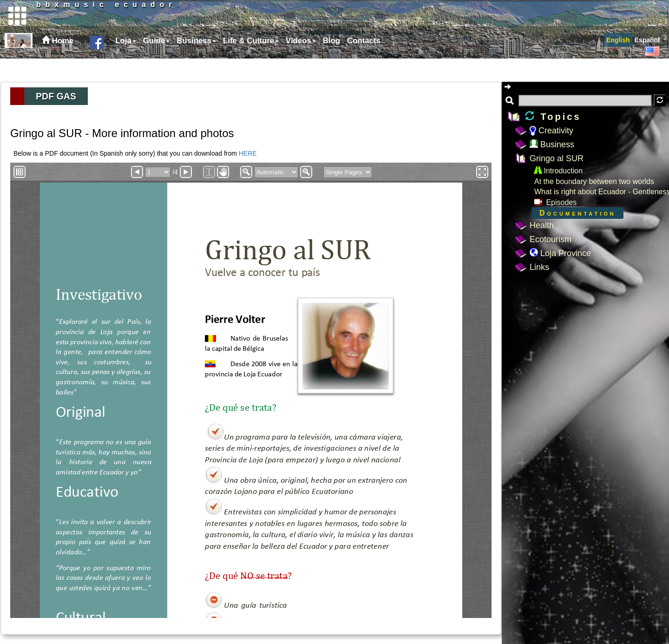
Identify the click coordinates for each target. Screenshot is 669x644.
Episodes (555, 202)
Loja (126, 64)
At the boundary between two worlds (594, 181)
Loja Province (560, 253)
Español (647, 63)
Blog (331, 64)
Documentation (578, 213)
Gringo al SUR (557, 158)
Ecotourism (551, 239)
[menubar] (247, 64)
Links (539, 267)
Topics (553, 116)
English (618, 63)
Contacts (364, 64)
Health (542, 225)
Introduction (558, 171)
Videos (301, 64)
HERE (248, 153)
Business (196, 64)
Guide (157, 64)
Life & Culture (251, 64)
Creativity (551, 131)
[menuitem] (125, 64)
